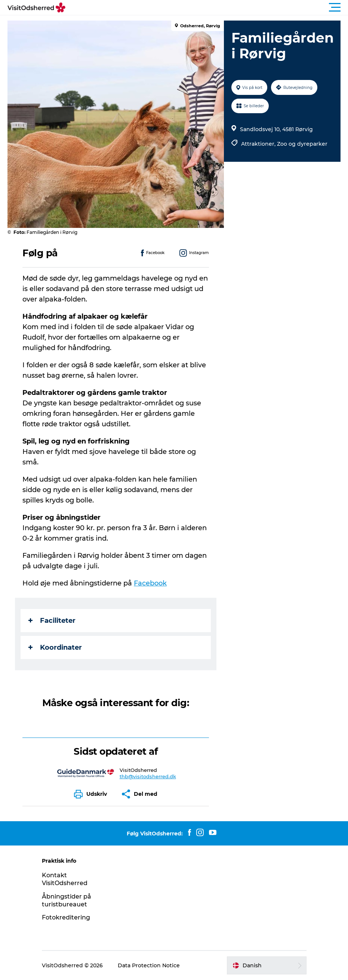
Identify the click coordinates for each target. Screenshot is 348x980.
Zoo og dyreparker (302, 144)
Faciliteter (52, 621)
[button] (208, 7)
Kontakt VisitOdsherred (65, 879)
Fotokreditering (66, 917)
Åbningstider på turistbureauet (67, 900)
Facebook (150, 583)
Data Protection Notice (149, 965)
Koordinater (55, 647)
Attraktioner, (259, 144)
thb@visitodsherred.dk (148, 776)
